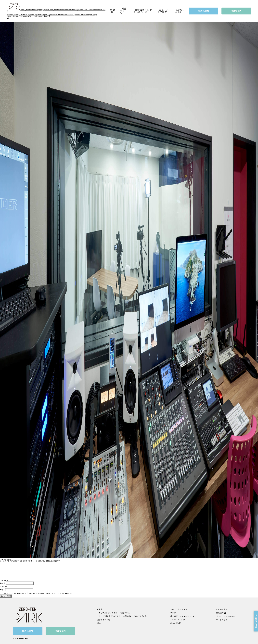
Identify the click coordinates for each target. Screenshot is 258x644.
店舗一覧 (112, 11)
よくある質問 (222, 609)
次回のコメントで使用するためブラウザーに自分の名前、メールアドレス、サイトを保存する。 (38, 593)
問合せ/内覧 (204, 11)
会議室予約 (236, 11)
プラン (173, 613)
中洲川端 (127, 616)
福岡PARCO (125, 613)
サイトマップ (222, 620)
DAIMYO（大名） (141, 616)
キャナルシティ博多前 (108, 613)
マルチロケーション (179, 609)
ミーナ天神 (103, 616)
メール (3, 586)
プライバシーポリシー (225, 616)
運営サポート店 (103, 620)
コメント (4, 581)
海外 (99, 623)
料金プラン (123, 11)
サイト (2, 590)
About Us (179, 11)
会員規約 (220, 613)
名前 (3, 583)
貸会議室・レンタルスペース (143, 11)
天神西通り (116, 616)
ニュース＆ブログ (163, 11)
